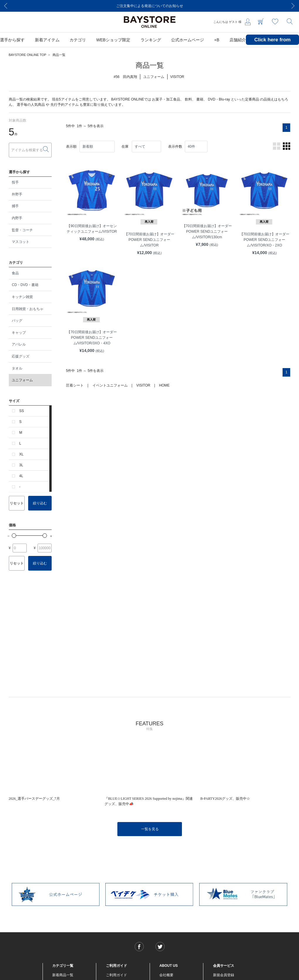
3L (21, 465)
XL (22, 454)
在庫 (125, 147)
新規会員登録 (224, 975)
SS (22, 411)
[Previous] (6, 6)
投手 (15, 182)
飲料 (188, 99)
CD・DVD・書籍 (25, 285)
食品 (15, 273)
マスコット (21, 242)
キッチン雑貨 (22, 297)
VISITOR (143, 385)
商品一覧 (59, 55)
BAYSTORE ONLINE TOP (28, 55)
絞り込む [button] (40, 503)
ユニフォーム (22, 380)
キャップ (19, 333)
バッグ (17, 321)
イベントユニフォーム (110, 385)
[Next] (293, 6)
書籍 (200, 99)
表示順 (71, 147)
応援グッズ (21, 356)
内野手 (17, 218)
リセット (17, 503)
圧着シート (75, 385)
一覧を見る (150, 829)
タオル (17, 368)
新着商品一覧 (63, 975)
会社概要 (166, 975)
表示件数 (175, 147)
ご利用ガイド (116, 975)
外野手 (17, 194)
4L (21, 476)
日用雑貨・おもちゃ (28, 309)
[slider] (14, 536)
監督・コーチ (22, 230)
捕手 (15, 206)
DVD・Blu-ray (219, 99)
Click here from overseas (273, 44)
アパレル (19, 344)
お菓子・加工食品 (166, 99)
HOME (164, 385)
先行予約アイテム (65, 105)
